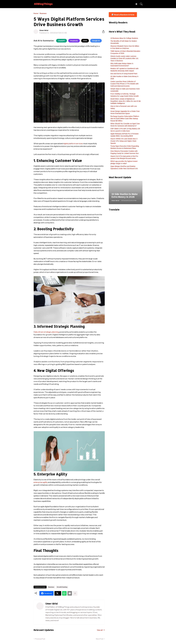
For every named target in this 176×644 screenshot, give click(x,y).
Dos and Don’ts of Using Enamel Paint (124, 74)
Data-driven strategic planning (46, 332)
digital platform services (73, 143)
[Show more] (75, 593)
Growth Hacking (62, 587)
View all (100, 630)
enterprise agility (41, 482)
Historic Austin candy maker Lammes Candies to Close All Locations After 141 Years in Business (124, 58)
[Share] (102, 32)
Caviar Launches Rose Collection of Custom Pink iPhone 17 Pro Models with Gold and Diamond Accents (124, 84)
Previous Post (40, 639)
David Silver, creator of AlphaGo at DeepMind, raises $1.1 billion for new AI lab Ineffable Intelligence (125, 101)
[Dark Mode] (135, 4)
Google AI (96, 41)
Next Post (100, 639)
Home (36, 13)
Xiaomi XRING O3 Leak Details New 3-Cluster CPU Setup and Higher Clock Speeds (124, 141)
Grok (85, 41)
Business (43, 13)
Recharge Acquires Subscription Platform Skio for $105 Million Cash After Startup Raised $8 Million (125, 119)
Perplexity (74, 41)
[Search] (140, 4)
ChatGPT (62, 41)
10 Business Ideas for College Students (124, 38)
